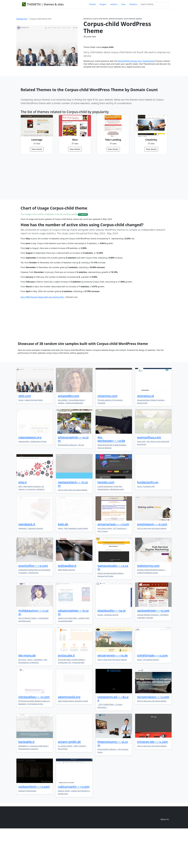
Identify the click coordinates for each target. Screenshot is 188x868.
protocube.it (66, 692)
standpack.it (27, 561)
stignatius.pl (145, 432)
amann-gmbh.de (69, 778)
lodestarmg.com (148, 602)
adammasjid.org (69, 733)
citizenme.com (107, 432)
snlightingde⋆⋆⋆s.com (152, 692)
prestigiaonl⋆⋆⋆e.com (152, 561)
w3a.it (22, 519)
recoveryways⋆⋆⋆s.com (153, 733)
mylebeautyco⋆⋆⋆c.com (33, 649)
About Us (165, 856)
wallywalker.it (67, 602)
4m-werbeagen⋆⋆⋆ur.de (111, 476)
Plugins (103, 4)
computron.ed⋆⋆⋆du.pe (113, 735)
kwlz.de (63, 561)
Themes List (22, 19)
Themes (92, 4)
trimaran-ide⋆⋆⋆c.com (152, 778)
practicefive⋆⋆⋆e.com (33, 602)
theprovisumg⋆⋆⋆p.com (113, 780)
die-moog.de (27, 692)
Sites (123, 4)
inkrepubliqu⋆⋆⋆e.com (34, 733)
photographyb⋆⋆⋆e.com (73, 476)
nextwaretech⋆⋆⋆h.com (73, 521)
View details (37, 149)
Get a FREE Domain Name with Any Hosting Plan (42, 334)
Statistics (133, 4)
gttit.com (25, 432)
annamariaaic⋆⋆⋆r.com (113, 561)
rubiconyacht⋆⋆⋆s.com (74, 823)
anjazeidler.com (69, 432)
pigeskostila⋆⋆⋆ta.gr (112, 647)
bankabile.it (26, 778)
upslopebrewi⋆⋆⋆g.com (153, 647)
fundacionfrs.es (148, 519)
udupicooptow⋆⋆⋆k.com (73, 649)
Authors (114, 4)
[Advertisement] (93, 177)
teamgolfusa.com (149, 474)
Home (129, 851)
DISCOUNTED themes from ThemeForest (136, 61)
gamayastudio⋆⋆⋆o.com (113, 604)
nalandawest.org (30, 474)
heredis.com (106, 519)
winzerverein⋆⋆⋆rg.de (113, 692)
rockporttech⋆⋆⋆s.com (34, 823)
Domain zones (164, 851)
